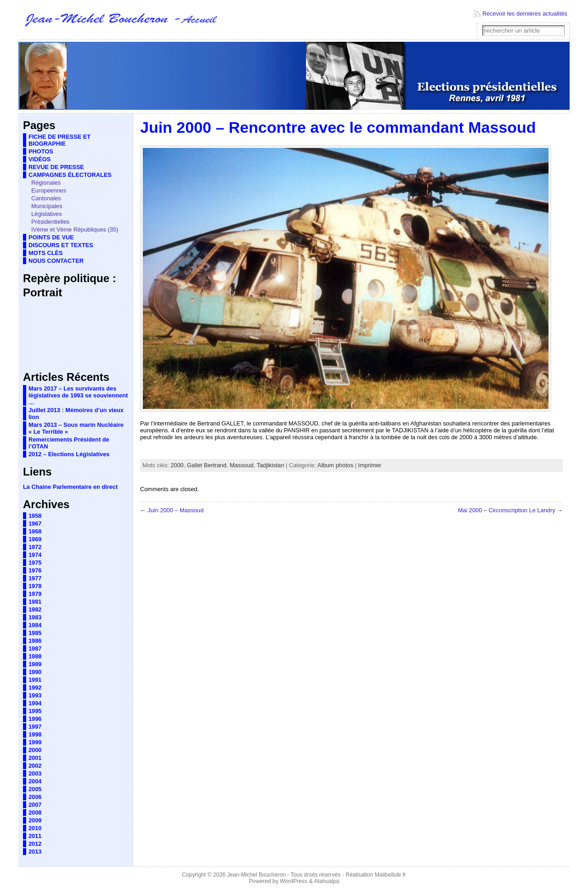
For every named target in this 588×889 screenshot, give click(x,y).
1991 (35, 680)
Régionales (46, 183)
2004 (35, 781)
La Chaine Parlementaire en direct (70, 487)
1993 (35, 695)
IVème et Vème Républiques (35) (75, 229)
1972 (35, 547)
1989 (35, 664)
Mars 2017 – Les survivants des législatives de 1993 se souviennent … (78, 395)
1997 (35, 727)
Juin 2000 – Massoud (175, 510)
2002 (35, 766)
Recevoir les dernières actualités (525, 14)
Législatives (47, 214)
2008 (35, 813)
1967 (35, 524)
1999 (35, 742)
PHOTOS (41, 151)
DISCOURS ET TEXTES (61, 245)
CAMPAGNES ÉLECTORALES (70, 175)
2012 (35, 844)
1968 (35, 531)
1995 (35, 711)
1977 (35, 578)
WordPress (294, 881)
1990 (35, 672)
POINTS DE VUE (51, 237)
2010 (35, 828)
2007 (35, 805)
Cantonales (46, 198)
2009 (35, 820)
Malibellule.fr (390, 875)
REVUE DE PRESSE (56, 167)
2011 (35, 836)
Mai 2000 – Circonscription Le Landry (507, 510)
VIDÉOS (40, 159)
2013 (35, 852)
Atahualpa (326, 881)
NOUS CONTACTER (56, 261)
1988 (35, 656)
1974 (35, 555)
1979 (35, 594)
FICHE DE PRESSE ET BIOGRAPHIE (59, 140)
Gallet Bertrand (207, 465)
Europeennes (49, 190)
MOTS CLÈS (46, 253)
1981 (35, 602)
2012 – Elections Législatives (69, 454)
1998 (35, 734)
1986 (35, 641)
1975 (35, 563)
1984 (35, 625)
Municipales (47, 206)
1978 (35, 586)
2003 (35, 773)
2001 (35, 758)
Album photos (335, 465)
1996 (35, 719)
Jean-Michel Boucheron (256, 875)
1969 (35, 539)
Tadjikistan (271, 465)
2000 (35, 750)
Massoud (242, 465)
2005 (35, 789)
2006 (35, 797)
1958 (35, 516)
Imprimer (370, 465)
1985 (35, 633)
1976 (35, 570)
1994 (35, 703)
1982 (35, 609)
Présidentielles (50, 222)
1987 (35, 648)
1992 (35, 688)
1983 (35, 617)
